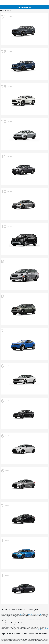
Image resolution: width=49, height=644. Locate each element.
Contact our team (39, 630)
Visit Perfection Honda (6, 637)
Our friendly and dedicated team (21, 638)
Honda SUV (30, 614)
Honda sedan (39, 614)
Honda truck (22, 614)
